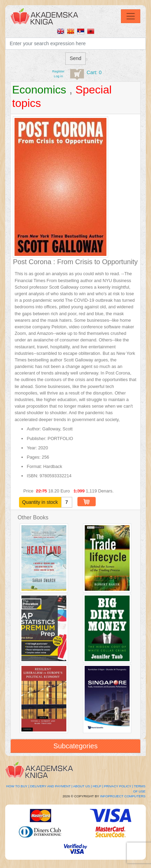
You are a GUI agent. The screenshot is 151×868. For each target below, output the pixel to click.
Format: (34, 466)
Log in (58, 76)
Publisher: (36, 438)
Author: (34, 429)
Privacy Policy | (119, 786)
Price (29, 491)
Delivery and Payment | (51, 786)
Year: (32, 448)
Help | (98, 786)
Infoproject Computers (123, 796)
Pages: (34, 457)
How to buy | (18, 786)
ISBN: (32, 476)
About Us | (82, 786)
